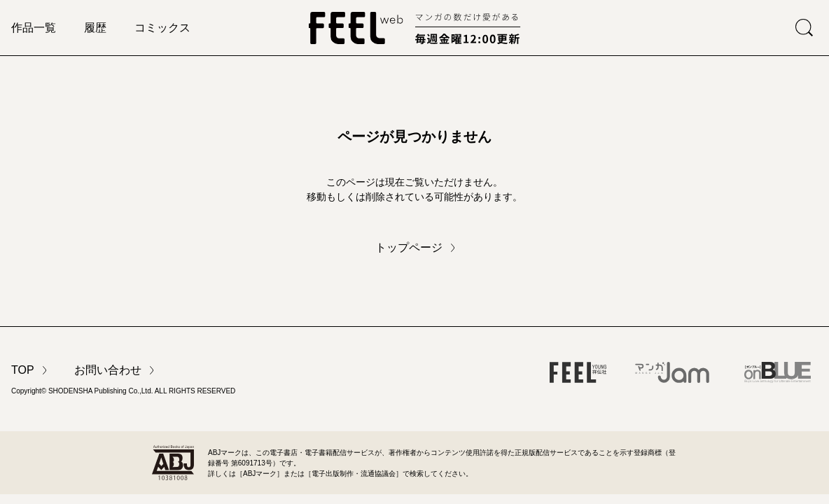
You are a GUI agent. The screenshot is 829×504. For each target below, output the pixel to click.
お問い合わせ (108, 370)
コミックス (162, 28)
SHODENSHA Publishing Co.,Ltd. (101, 391)
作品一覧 (34, 28)
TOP (23, 370)
